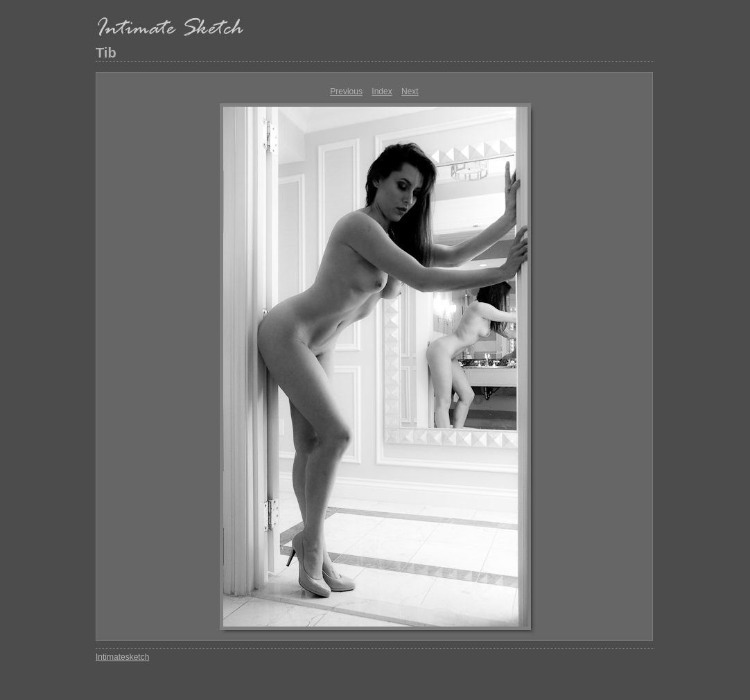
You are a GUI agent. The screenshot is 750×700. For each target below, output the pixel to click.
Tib (106, 53)
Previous (346, 91)
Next (410, 91)
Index (382, 91)
